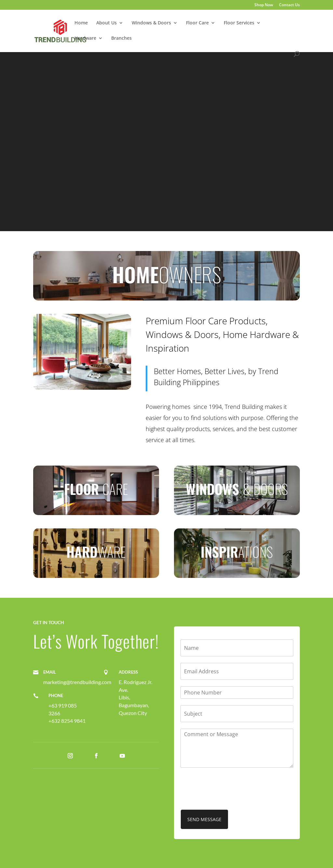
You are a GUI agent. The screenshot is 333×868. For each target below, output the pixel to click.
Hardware (85, 38)
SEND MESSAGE (204, 819)
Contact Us (289, 5)
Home (81, 23)
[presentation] (230, 799)
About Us (107, 23)
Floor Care (197, 23)
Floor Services (239, 23)
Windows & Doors (151, 23)
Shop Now (264, 5)
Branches (121, 38)
